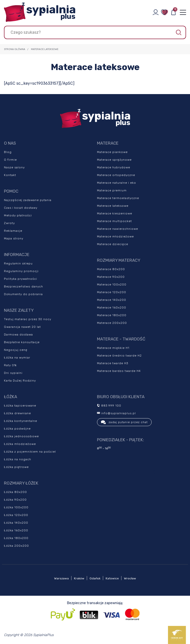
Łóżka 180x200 (16, 538)
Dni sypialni (13, 373)
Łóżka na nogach (18, 459)
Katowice (112, 578)
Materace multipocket (114, 221)
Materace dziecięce (113, 244)
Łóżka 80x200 (15, 492)
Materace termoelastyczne (118, 198)
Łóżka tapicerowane (20, 406)
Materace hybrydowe (114, 167)
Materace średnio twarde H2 (119, 356)
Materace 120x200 (112, 292)
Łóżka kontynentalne (21, 421)
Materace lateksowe (113, 206)
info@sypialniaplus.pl (116, 413)
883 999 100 (109, 406)
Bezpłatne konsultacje (22, 342)
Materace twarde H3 (113, 363)
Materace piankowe (112, 152)
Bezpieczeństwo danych (24, 286)
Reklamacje (13, 231)
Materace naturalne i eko (117, 183)
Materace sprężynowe (114, 160)
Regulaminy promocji (21, 271)
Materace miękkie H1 (113, 348)
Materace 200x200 (112, 323)
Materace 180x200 (112, 315)
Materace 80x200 (111, 269)
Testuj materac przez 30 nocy (28, 319)
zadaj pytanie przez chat (124, 422)
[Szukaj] (95, 32)
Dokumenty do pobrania (23, 294)
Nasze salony (14, 167)
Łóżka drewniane (17, 413)
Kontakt (10, 175)
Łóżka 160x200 (16, 530)
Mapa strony (14, 238)
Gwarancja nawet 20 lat (22, 327)
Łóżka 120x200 (16, 515)
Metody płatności (18, 215)
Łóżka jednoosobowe (21, 436)
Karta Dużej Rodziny (20, 381)
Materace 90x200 (111, 277)
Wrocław (130, 578)
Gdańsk (95, 578)
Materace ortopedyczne (116, 175)
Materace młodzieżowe (115, 236)
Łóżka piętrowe (16, 467)
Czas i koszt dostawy (21, 208)
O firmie (10, 160)
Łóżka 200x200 (16, 546)
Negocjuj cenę (16, 350)
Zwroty (9, 223)
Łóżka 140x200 (16, 523)
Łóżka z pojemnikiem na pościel (30, 452)
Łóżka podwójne (17, 429)
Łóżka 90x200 (15, 500)
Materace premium (112, 190)
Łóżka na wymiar (17, 358)
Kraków (79, 578)
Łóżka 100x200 (16, 507)
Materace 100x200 (112, 284)
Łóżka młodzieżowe (20, 444)
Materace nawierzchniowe (118, 229)
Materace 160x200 (112, 308)
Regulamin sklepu (18, 263)
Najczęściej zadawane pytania (28, 200)
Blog (8, 152)
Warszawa (61, 578)
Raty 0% (10, 365)
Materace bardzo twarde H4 (119, 371)
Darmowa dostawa (18, 335)
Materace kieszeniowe (115, 213)
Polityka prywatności (21, 279)
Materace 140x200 (112, 300)
